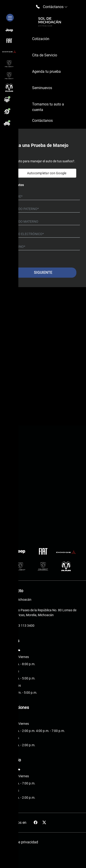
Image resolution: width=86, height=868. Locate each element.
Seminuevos (42, 88)
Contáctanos (42, 121)
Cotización (41, 39)
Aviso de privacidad (22, 842)
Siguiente (43, 272)
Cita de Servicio (45, 55)
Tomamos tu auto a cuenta (48, 107)
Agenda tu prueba (46, 71)
